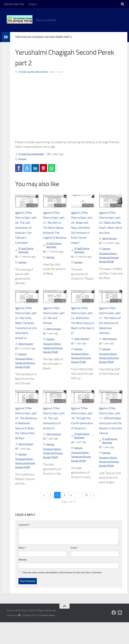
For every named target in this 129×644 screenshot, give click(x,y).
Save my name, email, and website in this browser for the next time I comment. (62, 594)
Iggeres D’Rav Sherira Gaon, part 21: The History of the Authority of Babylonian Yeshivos (109, 330)
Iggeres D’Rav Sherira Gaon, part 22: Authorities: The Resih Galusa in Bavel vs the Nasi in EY (82, 330)
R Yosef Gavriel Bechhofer (34, 72)
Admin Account (111, 244)
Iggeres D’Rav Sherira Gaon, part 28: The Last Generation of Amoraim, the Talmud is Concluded (26, 228)
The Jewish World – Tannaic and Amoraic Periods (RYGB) (111, 264)
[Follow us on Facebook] (114, 634)
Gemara (23, 159)
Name (22, 569)
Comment (24, 547)
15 (87, 517)
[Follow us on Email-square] (120, 634)
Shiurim (33, 4)
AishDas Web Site (14, 4)
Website (23, 581)
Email (74, 569)
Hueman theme (47, 637)
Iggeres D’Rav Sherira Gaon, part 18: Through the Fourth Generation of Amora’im (81, 435)
